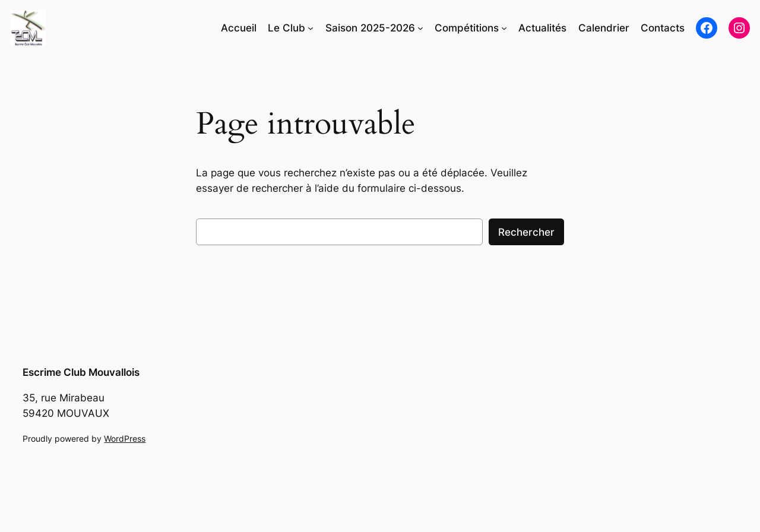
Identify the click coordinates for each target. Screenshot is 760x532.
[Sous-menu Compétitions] (504, 28)
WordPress (125, 438)
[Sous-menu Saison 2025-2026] (420, 28)
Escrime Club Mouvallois (81, 372)
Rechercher (526, 232)
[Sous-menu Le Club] (311, 28)
